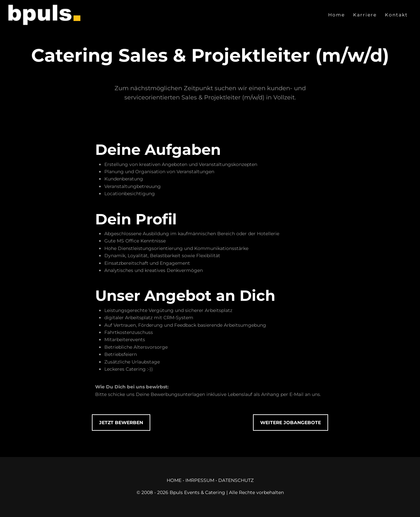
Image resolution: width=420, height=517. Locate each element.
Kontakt (396, 15)
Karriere (365, 15)
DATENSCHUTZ (236, 480)
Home (336, 15)
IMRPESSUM (200, 480)
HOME (174, 480)
